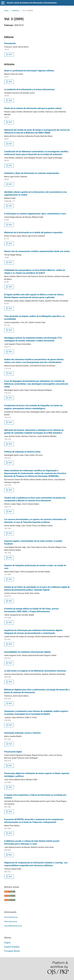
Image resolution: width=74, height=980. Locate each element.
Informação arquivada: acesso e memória (22, 733)
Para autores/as (11, 921)
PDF (10, 54)
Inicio (6, 11)
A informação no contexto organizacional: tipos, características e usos (35, 214)
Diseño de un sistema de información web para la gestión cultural (33, 108)
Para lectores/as (11, 917)
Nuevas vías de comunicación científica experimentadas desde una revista (37, 251)
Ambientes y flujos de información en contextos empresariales (32, 173)
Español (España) (12, 947)
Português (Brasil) (12, 951)
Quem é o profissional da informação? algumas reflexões (29, 71)
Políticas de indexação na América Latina (22, 452)
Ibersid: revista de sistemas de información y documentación (32, 3)
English (7, 943)
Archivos (16, 11)
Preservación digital (13, 752)
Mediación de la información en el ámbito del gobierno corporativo (33, 232)
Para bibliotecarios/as (13, 926)
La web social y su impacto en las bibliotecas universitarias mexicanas (35, 671)
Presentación (10, 43)
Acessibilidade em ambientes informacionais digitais (27, 652)
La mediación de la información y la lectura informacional (29, 89)
